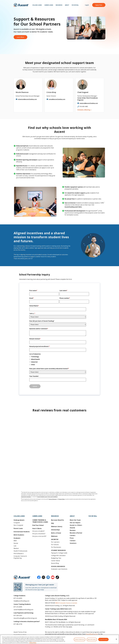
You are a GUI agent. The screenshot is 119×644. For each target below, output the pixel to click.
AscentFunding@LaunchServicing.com (25, 618)
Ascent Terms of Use (20, 632)
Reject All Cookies (92, 639)
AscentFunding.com (92, 634)
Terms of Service (52, 499)
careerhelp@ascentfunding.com (23, 610)
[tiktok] (57, 577)
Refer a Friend (56, 533)
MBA (15, 541)
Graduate (17, 538)
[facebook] (39, 577)
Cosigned (17, 523)
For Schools (55, 545)
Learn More (20, 37)
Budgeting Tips (56, 558)
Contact (73, 541)
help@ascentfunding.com (21, 601)
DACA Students (19, 535)
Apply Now (99, 5)
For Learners (55, 542)
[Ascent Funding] (22, 577)
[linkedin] (48, 577)
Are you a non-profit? (39, 536)
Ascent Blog (55, 563)
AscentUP (55, 539)
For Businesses (56, 547)
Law (15, 546)
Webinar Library (57, 527)
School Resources (58, 566)
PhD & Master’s (19, 554)
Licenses (74, 603)
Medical (16, 548)
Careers (73, 535)
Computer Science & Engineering (20, 557)
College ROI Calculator (58, 556)
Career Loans (49, 5)
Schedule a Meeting (84, 110)
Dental (16, 543)
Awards (72, 528)
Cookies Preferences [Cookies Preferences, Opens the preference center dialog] (80, 639)
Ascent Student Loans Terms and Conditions (47, 497)
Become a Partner (76, 533)
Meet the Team (75, 520)
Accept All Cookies (103, 639)
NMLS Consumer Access (63, 603)
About (67, 5)
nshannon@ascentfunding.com (27, 99)
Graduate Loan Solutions (59, 569)
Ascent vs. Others (76, 525)
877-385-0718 (18, 624)
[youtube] (53, 577)
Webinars (54, 536)
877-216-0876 (18, 598)
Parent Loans (18, 528)
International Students (22, 532)
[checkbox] (59, 361)
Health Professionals (20, 551)
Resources (59, 5)
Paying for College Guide (59, 553)
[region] (59, 639)
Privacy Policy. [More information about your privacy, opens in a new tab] (33, 643)
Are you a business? (39, 534)
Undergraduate (19, 520)
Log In (87, 5)
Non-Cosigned (18, 525)
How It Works (37, 528)
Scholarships (55, 530)
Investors (73, 543)
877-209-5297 (18, 615)
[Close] (116, 639)
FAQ (53, 523)
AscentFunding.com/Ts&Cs (73, 207)
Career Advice (56, 561)
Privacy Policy (62, 499)
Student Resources (58, 550)
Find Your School (38, 525)
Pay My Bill (75, 5)
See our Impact (75, 523)
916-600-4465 (84, 106)
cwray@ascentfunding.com (57, 99)
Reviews (73, 530)
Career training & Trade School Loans (40, 521)
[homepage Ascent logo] (21, 5)
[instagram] (43, 577)
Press (72, 538)
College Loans (37, 5)
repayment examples (26, 497)
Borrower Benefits (58, 520)
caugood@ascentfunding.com (89, 103)
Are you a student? (38, 531)
